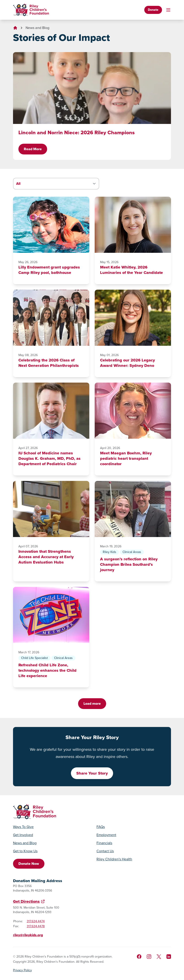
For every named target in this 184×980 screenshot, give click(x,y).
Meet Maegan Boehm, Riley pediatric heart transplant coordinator (126, 458)
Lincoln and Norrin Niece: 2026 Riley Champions (77, 132)
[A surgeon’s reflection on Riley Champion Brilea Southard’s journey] (133, 509)
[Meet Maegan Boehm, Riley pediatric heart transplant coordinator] (133, 411)
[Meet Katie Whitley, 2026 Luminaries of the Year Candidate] (133, 225)
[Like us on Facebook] (139, 957)
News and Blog (37, 28)
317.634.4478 (36, 926)
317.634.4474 (36, 921)
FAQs (101, 827)
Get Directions (26, 901)
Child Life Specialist (34, 658)
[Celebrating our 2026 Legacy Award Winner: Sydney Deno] (133, 318)
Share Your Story (92, 773)
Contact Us (105, 851)
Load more (92, 704)
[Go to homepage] (31, 10)
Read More (33, 149)
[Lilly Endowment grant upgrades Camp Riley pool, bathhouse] (51, 225)
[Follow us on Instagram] (149, 957)
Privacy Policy (22, 970)
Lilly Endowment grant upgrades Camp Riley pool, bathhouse (49, 270)
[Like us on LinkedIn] (169, 957)
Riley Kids (110, 552)
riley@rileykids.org (28, 935)
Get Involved (23, 835)
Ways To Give (23, 827)
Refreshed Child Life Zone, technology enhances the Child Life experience (47, 670)
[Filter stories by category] (56, 184)
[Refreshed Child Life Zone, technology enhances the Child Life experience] (51, 615)
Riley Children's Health (114, 859)
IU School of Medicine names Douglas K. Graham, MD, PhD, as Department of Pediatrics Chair (49, 458)
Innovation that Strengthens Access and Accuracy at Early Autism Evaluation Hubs (46, 557)
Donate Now (29, 864)
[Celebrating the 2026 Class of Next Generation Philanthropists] (51, 318)
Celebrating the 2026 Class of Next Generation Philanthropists (49, 363)
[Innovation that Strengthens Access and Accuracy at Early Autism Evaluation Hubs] (51, 509)
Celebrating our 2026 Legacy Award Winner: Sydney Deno (127, 363)
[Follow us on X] (159, 957)
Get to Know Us (25, 851)
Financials (104, 843)
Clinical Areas (132, 552)
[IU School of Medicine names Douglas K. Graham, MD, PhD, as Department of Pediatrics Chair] (51, 411)
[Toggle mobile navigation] (168, 10)
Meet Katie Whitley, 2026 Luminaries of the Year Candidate (131, 270)
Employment (106, 835)
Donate (153, 10)
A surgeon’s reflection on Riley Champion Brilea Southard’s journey (129, 564)
